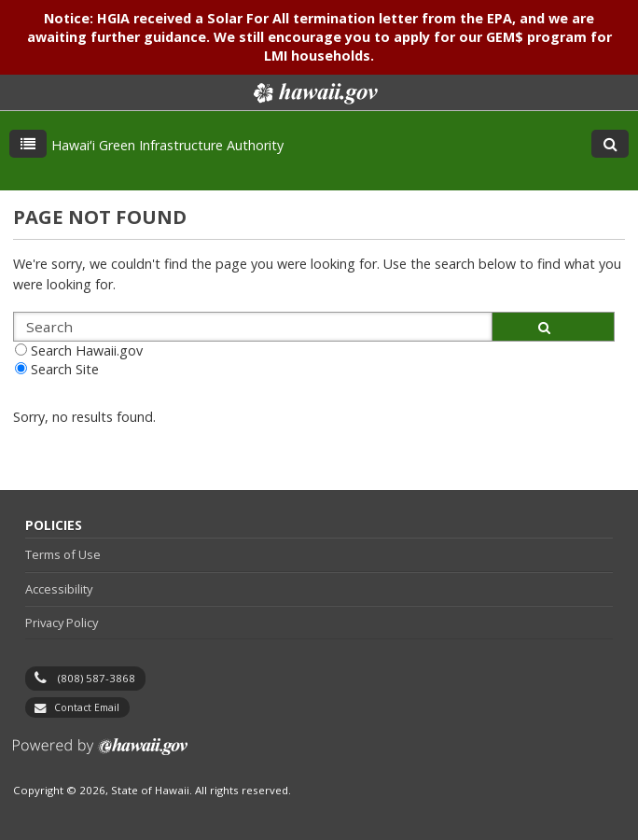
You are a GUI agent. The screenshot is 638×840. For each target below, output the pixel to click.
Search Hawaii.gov (87, 350)
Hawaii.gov (314, 93)
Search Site (65, 369)
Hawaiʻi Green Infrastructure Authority (167, 145)
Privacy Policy (62, 623)
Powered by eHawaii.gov (100, 754)
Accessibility (59, 589)
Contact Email (87, 707)
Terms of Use (63, 554)
